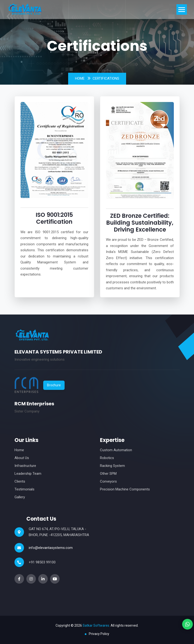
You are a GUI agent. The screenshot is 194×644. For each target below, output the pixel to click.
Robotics (107, 458)
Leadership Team (28, 474)
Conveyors (108, 481)
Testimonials (24, 489)
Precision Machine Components (125, 489)
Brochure (54, 385)
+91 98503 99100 (42, 562)
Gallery (20, 497)
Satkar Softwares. (96, 625)
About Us (22, 458)
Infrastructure (25, 466)
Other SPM (108, 474)
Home (80, 78)
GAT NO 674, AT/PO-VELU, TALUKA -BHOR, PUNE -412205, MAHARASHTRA (59, 532)
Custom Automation (116, 450)
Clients (20, 481)
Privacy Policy (99, 634)
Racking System (112, 466)
